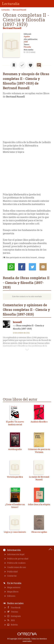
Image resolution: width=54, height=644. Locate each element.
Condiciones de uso (17, 567)
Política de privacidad (18, 559)
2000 (26, 42)
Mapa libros (13, 592)
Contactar (12, 576)
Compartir (22, 267)
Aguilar (27, 36)
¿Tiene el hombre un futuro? (15, 506)
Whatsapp (11, 267)
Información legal (16, 554)
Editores (11, 596)
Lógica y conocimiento (15, 532)
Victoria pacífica (15, 477)
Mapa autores (14, 587)
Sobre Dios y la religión (39, 504)
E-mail (43, 267)
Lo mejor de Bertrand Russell (39, 478)
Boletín (14, 625)
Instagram (16, 616)
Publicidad (12, 572)
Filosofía (27, 47)
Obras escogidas (39, 532)
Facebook (15, 608)
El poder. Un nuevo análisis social (15, 423)
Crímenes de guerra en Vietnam (39, 451)
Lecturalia (6, 10)
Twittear (32, 267)
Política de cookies (16, 563)
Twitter (14, 612)
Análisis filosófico (39, 422)
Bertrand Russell (19, 10)
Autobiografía (15, 449)
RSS (13, 620)
